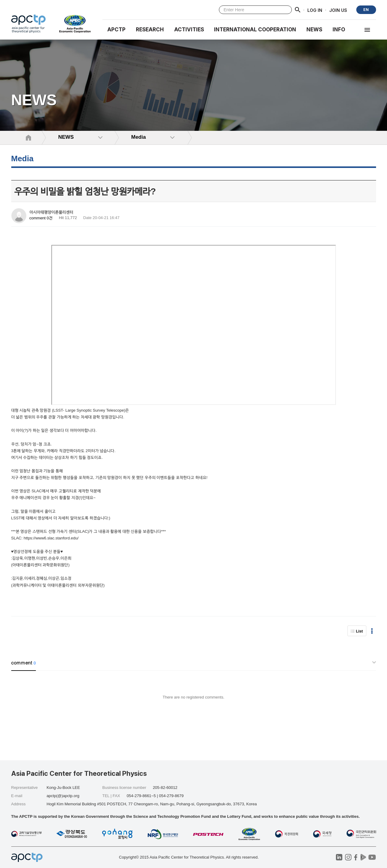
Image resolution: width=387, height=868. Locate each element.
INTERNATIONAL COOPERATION (255, 30)
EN (366, 10)
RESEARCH (150, 30)
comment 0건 (41, 218)
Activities (189, 30)
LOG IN (315, 10)
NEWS (314, 30)
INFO (339, 30)
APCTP (116, 30)
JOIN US (338, 10)
